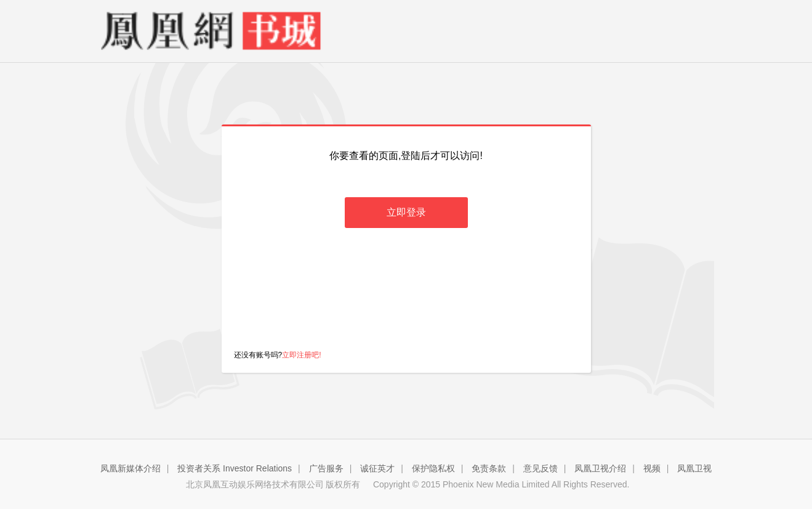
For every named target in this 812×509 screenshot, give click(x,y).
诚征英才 (377, 468)
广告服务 (326, 468)
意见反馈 (541, 468)
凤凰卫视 (694, 468)
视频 (652, 468)
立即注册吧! (301, 355)
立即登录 (406, 212)
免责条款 (489, 468)
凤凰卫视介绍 (600, 468)
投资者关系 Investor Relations (235, 468)
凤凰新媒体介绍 (131, 468)
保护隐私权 (433, 468)
